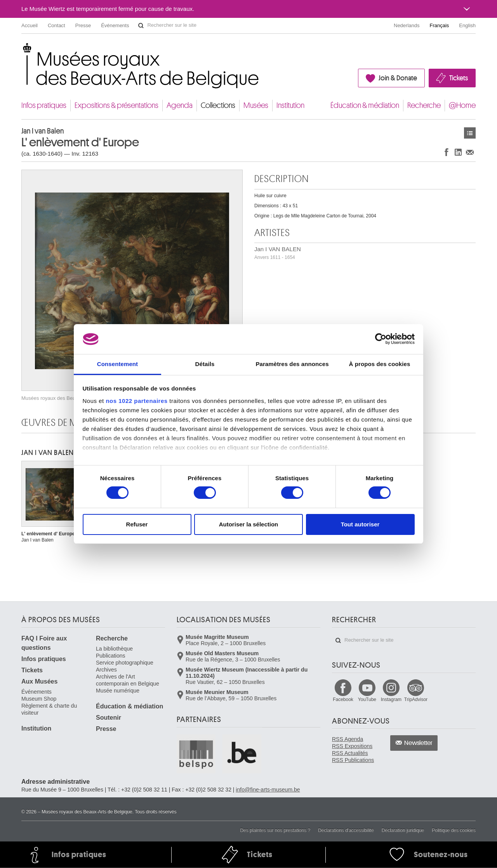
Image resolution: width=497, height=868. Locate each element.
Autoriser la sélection (249, 524)
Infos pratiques (44, 105)
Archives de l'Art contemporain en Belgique (128, 680)
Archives (106, 670)
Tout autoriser (360, 524)
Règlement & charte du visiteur (49, 709)
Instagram (391, 700)
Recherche (424, 105)
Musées (256, 105)
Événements (115, 25)
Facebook (343, 700)
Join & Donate (398, 78)
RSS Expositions (352, 746)
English (467, 25)
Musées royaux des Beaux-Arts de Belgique (22, 50)
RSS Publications (353, 760)
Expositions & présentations (116, 105)
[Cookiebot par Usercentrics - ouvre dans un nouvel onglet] (381, 339)
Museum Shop (39, 699)
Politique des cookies (454, 830)
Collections (218, 105)
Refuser (137, 524)
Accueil (30, 25)
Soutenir (109, 718)
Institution (290, 105)
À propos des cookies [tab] (380, 364)
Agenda (180, 105)
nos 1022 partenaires (136, 401)
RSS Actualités (350, 753)
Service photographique (125, 663)
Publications (111, 656)
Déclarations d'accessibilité (346, 830)
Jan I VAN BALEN (278, 253)
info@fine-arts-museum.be (268, 790)
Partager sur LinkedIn (458, 152)
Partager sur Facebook (447, 152)
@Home (462, 105)
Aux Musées (39, 681)
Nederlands (407, 25)
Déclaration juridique (403, 830)
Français (440, 25)
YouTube (367, 700)
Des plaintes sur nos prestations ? (275, 830)
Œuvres (470, 133)
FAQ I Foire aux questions (44, 643)
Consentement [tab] (117, 364)
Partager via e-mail (470, 152)
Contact (56, 25)
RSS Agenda (348, 739)
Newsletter (418, 743)
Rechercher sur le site (141, 26)
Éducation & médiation (365, 105)
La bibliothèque (114, 649)
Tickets (459, 78)
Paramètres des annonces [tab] (292, 364)
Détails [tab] (205, 364)
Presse (83, 25)
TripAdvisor (416, 700)
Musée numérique (118, 691)
